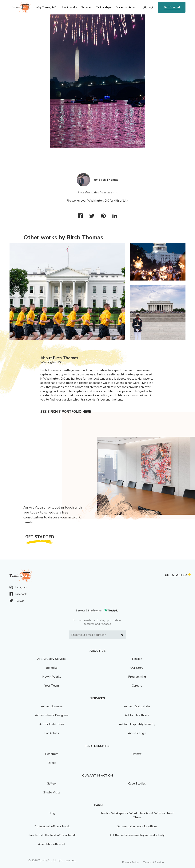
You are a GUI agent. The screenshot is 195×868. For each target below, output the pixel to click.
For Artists (52, 733)
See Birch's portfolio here (66, 412)
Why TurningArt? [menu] (46, 7)
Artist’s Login (137, 733)
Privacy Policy (130, 862)
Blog (52, 813)
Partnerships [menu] (104, 7)
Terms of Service (153, 862)
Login (151, 7)
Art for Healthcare (137, 715)
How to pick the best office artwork (52, 835)
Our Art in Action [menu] (126, 7)
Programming (137, 677)
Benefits (52, 668)
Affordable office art (52, 844)
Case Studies (137, 784)
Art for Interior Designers (52, 715)
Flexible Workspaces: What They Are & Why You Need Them (137, 815)
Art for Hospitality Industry (137, 724)
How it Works (52, 677)
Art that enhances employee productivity (137, 835)
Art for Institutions (52, 724)
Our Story (137, 668)
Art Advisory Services (52, 659)
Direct (52, 763)
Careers (137, 686)
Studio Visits (52, 792)
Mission (137, 659)
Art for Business (52, 706)
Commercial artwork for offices (137, 826)
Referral (137, 754)
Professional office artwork (52, 826)
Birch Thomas (108, 180)
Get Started (172, 7)
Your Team (52, 686)
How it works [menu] (69, 7)
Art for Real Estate (137, 706)
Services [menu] (86, 7)
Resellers (52, 754)
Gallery (52, 784)
